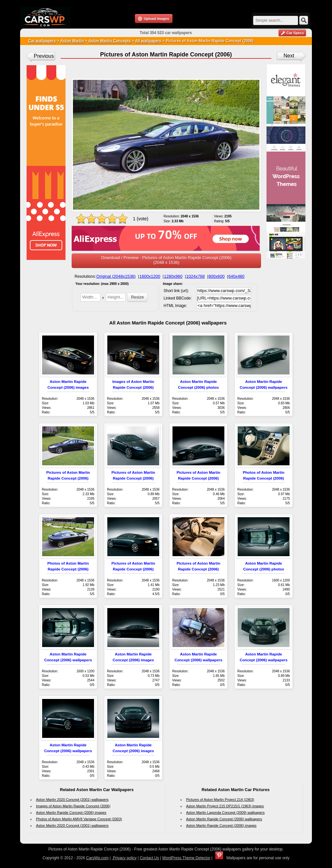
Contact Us (149, 858)
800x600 (217, 276)
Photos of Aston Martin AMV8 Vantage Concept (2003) (79, 819)
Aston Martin (72, 41)
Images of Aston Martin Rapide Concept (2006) (73, 806)
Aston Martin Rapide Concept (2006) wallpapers (224, 819)
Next (289, 56)
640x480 (236, 276)
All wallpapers (148, 41)
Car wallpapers (42, 41)
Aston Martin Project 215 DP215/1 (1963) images (225, 806)
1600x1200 (150, 276)
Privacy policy (124, 858)
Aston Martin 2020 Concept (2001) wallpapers (72, 800)
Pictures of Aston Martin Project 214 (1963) (220, 800)
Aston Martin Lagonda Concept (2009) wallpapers (225, 813)
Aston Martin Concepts (109, 41)
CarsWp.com (97, 858)
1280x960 (173, 276)
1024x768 (195, 276)
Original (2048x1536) (116, 276)
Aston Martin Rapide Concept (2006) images (71, 813)
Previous (44, 56)
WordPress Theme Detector (186, 858)
